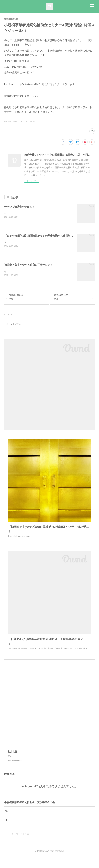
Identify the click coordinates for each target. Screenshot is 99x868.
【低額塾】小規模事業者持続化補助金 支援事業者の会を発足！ (35, 832)
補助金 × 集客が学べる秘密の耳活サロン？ (28, 265)
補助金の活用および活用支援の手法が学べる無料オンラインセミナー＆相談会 (43, 823)
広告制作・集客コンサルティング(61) (19, 121)
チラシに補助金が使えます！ (21, 207)
